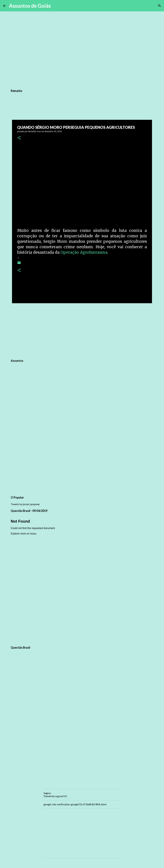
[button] (19, 138)
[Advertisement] (82, 330)
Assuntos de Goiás (30, 6)
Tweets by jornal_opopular (25, 504)
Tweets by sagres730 (55, 796)
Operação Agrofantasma (84, 252)
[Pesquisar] (55, 6)
